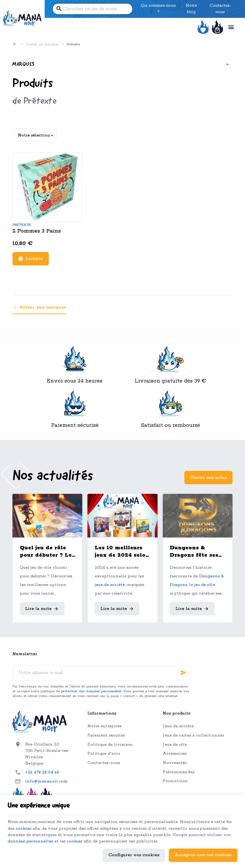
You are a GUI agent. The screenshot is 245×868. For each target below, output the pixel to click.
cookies (45, 827)
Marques (23, 64)
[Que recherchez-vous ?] (93, 9)
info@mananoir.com (46, 781)
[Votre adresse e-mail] (102, 673)
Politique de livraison (110, 745)
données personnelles (94, 840)
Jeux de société (178, 726)
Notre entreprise (104, 726)
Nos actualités (53, 476)
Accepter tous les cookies (203, 854)
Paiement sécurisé (106, 735)
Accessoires (175, 754)
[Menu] (231, 27)
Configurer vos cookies (134, 854)
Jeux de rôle (175, 745)
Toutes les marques (42, 44)
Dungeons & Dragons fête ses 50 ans (194, 552)
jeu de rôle (205, 585)
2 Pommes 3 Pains (37, 231)
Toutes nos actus (208, 478)
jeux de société (110, 585)
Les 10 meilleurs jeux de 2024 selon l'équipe (122, 552)
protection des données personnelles (91, 691)
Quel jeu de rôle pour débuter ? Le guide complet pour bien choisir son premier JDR (46, 552)
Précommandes (178, 772)
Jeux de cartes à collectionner (193, 735)
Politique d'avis (104, 754)
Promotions (175, 781)
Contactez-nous (104, 763)
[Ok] (183, 673)
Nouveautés (175, 763)
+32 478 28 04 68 (42, 772)
